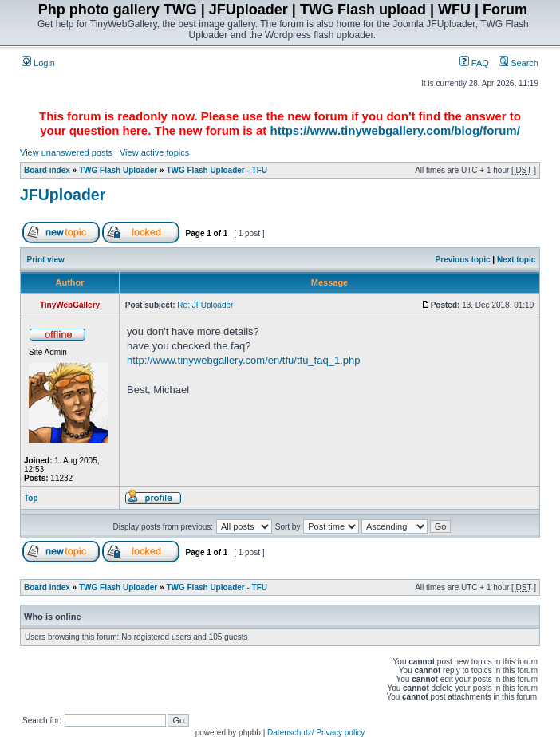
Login (38, 63)
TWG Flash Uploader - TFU (217, 170)
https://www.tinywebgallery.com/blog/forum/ (395, 130)
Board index (47, 170)
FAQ (474, 63)
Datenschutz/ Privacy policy (316, 733)
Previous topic (463, 260)
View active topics (154, 152)
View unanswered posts (66, 152)
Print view (46, 260)
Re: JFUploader (205, 305)
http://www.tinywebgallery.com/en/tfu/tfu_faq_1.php (243, 360)
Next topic (516, 260)
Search (519, 63)
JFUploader (63, 195)
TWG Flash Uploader (118, 170)
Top (31, 498)
